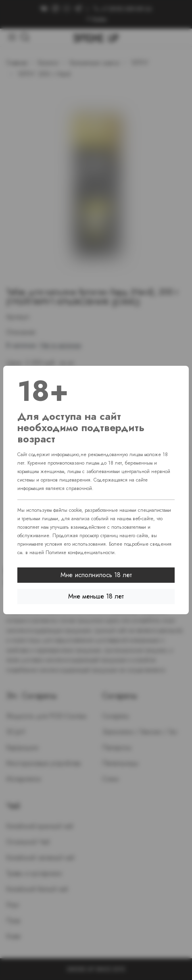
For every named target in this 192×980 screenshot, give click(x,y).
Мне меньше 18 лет (96, 596)
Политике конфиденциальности (80, 553)
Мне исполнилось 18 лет (96, 575)
